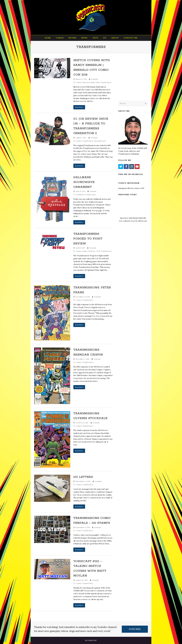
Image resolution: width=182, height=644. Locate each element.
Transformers (106, 82)
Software (92, 251)
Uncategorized (100, 141)
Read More (79, 107)
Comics (79, 82)
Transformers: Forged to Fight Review (88, 239)
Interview (86, 82)
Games (85, 251)
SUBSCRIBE (135, 629)
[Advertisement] (135, 80)
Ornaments (80, 195)
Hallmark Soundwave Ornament (84, 182)
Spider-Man (95, 82)
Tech (98, 251)
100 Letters (83, 477)
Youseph (94, 79)
